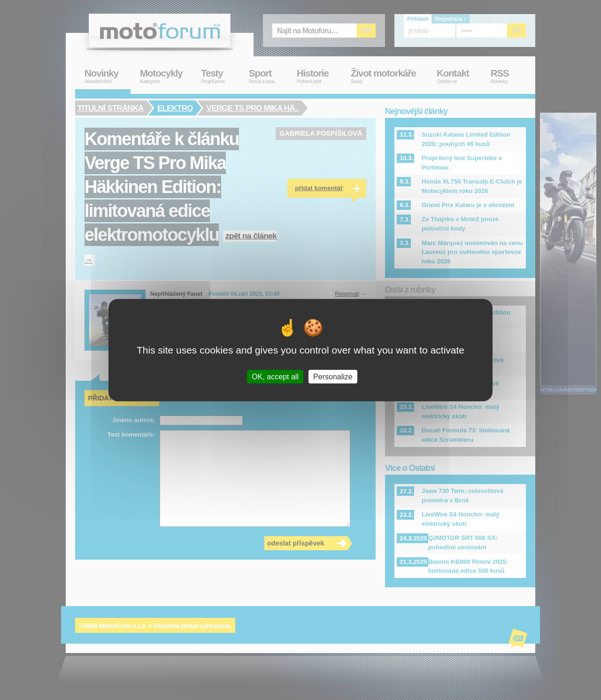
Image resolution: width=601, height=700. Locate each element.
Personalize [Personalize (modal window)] (333, 377)
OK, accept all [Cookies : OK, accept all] (275, 377)
